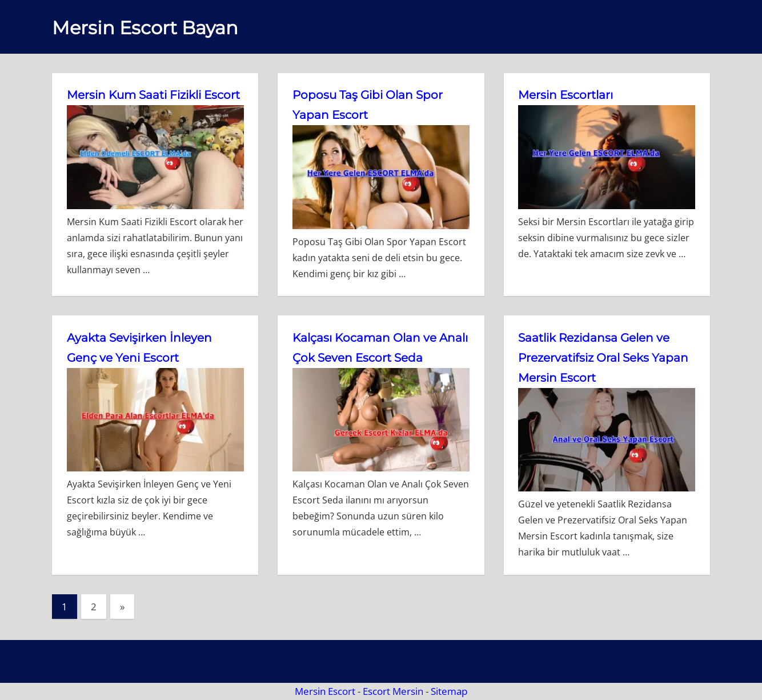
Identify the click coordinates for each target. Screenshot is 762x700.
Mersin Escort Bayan (145, 28)
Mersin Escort (325, 691)
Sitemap (449, 691)
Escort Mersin (393, 691)
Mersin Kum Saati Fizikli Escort (153, 95)
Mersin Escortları (566, 95)
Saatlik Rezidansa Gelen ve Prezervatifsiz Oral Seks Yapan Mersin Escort (603, 358)
